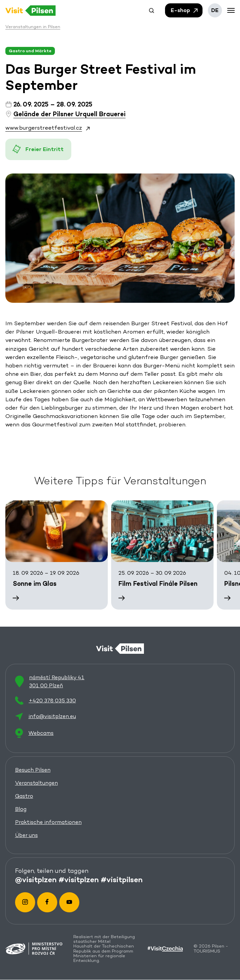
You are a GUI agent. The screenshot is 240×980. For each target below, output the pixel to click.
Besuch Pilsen (33, 770)
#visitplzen (79, 880)
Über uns (26, 835)
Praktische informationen (48, 822)
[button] (152, 10)
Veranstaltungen (36, 783)
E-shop (185, 10)
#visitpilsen (122, 880)
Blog (21, 809)
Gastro (24, 796)
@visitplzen (36, 880)
